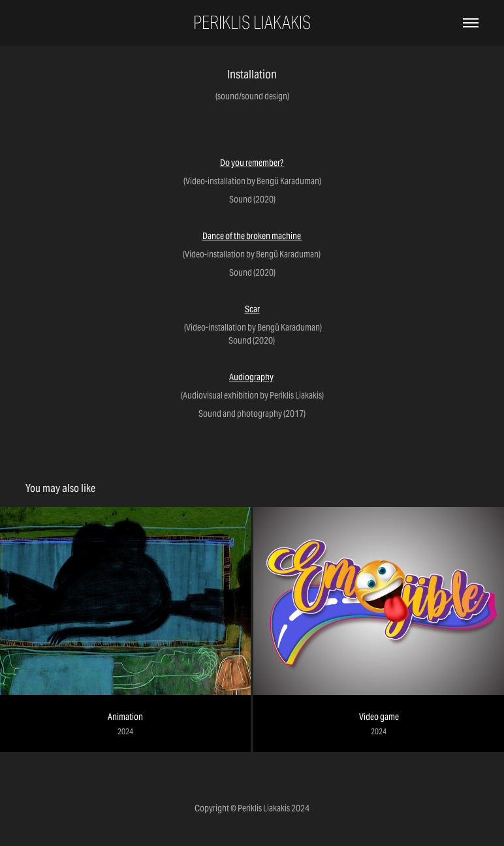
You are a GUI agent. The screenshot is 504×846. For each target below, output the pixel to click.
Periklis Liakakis (252, 23)
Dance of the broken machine (252, 236)
